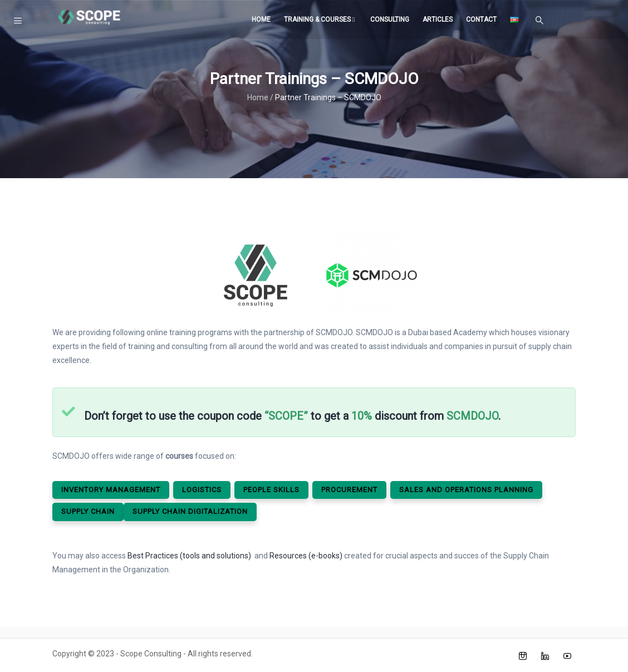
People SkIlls (271, 490)
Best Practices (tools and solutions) (189, 556)
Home (261, 19)
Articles (438, 19)
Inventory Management (111, 490)
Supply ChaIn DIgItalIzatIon (190, 511)
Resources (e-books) (306, 556)
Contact (481, 19)
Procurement (349, 490)
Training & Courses (320, 19)
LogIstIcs (202, 490)
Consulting (390, 19)
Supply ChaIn (88, 511)
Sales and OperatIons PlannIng (466, 490)
